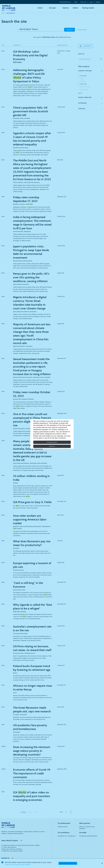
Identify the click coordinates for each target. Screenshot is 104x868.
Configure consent (52, 442)
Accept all (52, 446)
